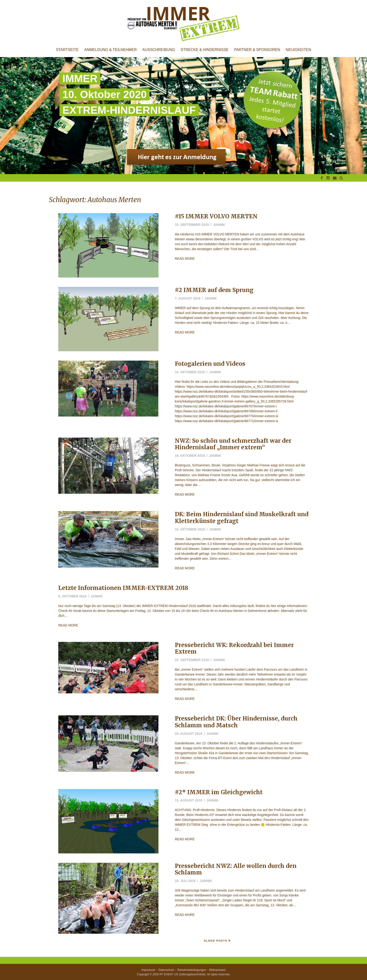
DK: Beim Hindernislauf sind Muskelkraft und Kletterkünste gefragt (242, 518)
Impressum (148, 970)
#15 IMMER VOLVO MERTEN (216, 216)
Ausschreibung (159, 50)
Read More (185, 259)
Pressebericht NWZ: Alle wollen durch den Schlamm (236, 869)
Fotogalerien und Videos (210, 364)
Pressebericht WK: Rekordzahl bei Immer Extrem (234, 648)
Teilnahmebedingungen (192, 970)
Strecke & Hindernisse (205, 50)
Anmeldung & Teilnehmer (111, 50)
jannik (219, 225)
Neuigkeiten (298, 50)
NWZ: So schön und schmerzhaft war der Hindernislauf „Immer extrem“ (233, 444)
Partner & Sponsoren (257, 50)
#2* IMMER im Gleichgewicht (219, 792)
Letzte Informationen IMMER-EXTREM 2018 (123, 588)
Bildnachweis (217, 970)
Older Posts (215, 941)
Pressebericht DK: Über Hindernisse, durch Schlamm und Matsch (236, 722)
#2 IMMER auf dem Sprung (214, 290)
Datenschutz (166, 970)
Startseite (67, 50)
